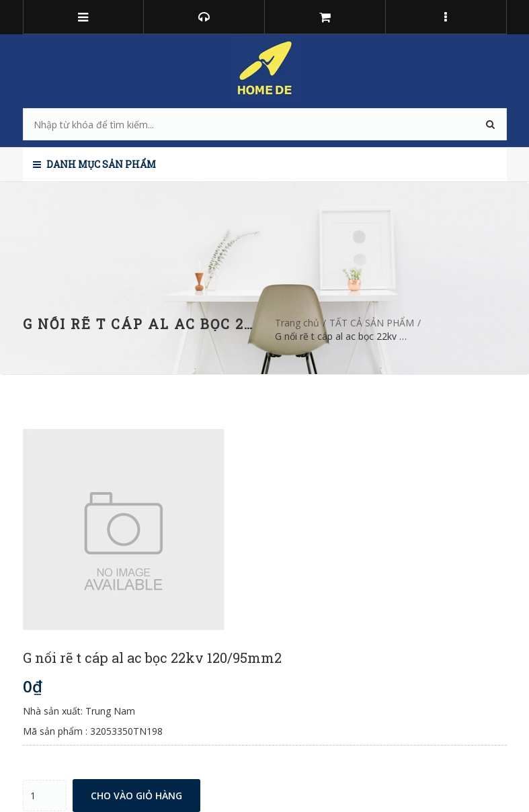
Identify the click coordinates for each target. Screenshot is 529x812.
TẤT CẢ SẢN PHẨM (372, 323)
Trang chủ (297, 323)
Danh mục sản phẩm (94, 164)
